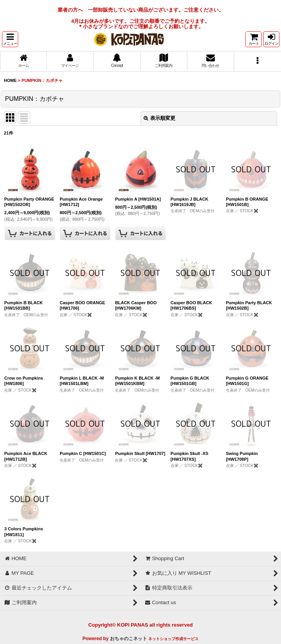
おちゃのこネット (129, 639)
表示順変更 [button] (159, 118)
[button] (10, 39)
